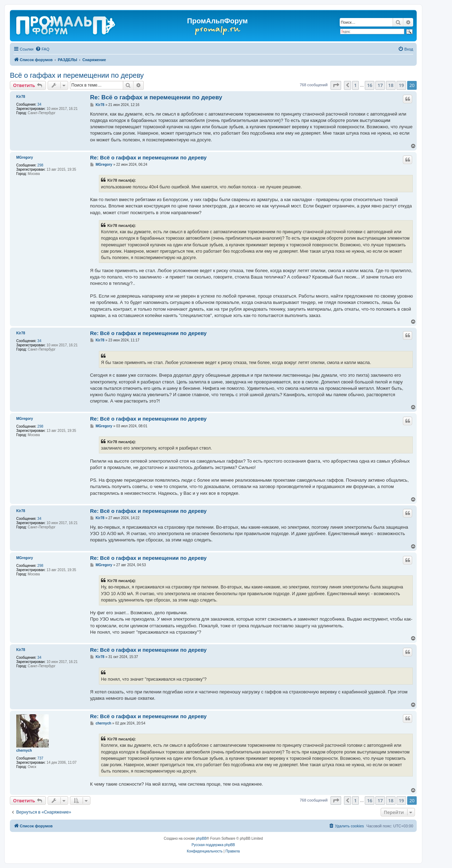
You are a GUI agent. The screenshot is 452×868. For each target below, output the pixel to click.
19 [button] (401, 85)
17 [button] (380, 85)
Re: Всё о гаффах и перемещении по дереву (156, 97)
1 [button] (355, 85)
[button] (336, 85)
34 (39, 104)
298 (40, 165)
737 (40, 758)
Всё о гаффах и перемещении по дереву (77, 75)
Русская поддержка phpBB (213, 845)
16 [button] (370, 85)
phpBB (201, 838)
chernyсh (24, 750)
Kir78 (21, 97)
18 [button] (391, 85)
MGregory (25, 157)
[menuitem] (42, 49)
